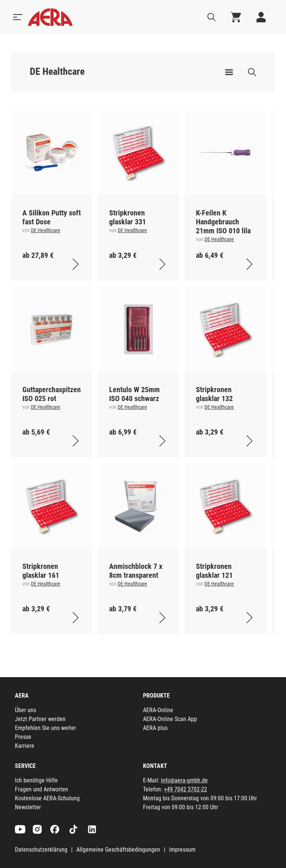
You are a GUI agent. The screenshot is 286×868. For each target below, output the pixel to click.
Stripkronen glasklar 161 (41, 571)
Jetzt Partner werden (40, 719)
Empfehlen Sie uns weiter (45, 728)
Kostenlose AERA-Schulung (47, 798)
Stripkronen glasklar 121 (214, 571)
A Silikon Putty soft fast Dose (52, 217)
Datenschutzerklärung (41, 850)
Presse (23, 737)
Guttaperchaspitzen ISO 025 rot (52, 394)
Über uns (26, 710)
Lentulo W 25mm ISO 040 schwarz (134, 394)
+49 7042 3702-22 (185, 789)
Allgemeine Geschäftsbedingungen (118, 850)
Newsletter (28, 807)
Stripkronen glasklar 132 (214, 394)
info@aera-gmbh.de (184, 780)
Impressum (182, 850)
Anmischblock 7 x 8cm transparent (136, 571)
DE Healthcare (46, 230)
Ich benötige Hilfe (36, 780)
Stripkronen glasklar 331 (128, 217)
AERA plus (155, 728)
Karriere (25, 746)
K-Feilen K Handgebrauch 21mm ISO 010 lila (223, 222)
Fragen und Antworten (42, 789)
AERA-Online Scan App (170, 719)
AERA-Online (158, 710)
